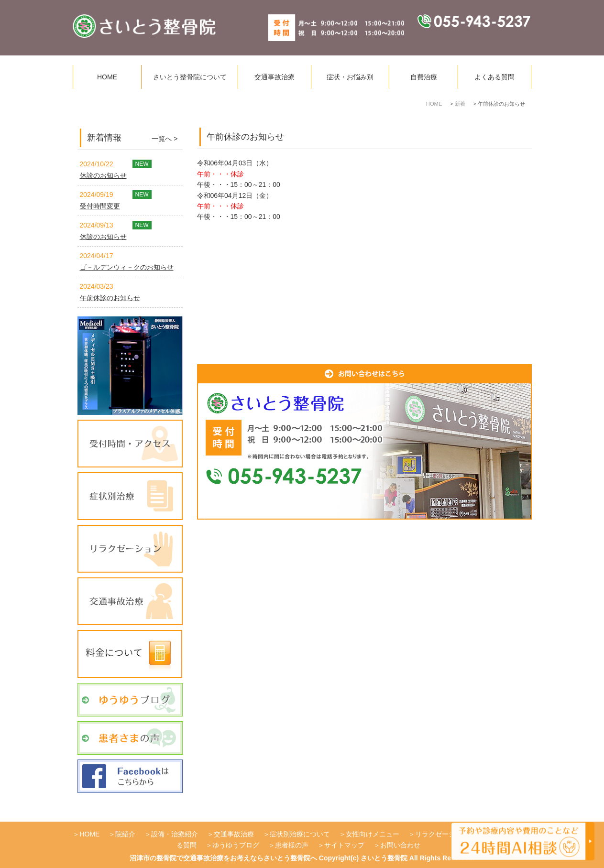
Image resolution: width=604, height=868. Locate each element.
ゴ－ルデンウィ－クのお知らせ (127, 267)
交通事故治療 (275, 77)
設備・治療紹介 (175, 834)
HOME (107, 77)
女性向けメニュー (373, 834)
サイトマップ (344, 845)
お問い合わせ (400, 845)
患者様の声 (292, 845)
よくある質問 (494, 77)
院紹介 (125, 834)
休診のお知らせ (103, 175)
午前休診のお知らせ (110, 298)
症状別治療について (300, 834)
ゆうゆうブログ (236, 845)
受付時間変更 (100, 206)
